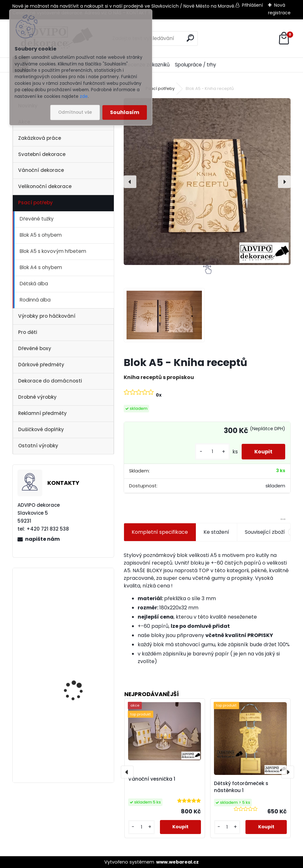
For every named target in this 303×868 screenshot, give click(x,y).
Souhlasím (125, 112)
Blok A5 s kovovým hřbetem (53, 251)
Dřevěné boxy (35, 348)
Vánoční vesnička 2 (76, 652)
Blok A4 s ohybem (41, 267)
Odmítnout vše (75, 112)
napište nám (42, 539)
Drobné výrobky (37, 397)
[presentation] (130, 182)
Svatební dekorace (42, 154)
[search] (190, 38)
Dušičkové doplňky (41, 429)
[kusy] (212, 452)
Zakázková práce (40, 138)
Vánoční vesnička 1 (75, 596)
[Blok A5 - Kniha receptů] (207, 182)
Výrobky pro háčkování (47, 316)
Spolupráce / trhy (196, 65)
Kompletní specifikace (160, 532)
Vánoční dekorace (41, 170)
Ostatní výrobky (38, 446)
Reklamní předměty (42, 413)
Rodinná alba (35, 300)
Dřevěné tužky (37, 219)
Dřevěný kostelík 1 (74, 715)
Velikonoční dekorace (45, 186)
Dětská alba (34, 284)
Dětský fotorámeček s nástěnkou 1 (241, 787)
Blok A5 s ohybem (41, 235)
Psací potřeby (35, 203)
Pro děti (28, 332)
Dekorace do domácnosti (50, 381)
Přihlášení (252, 5)
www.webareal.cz (177, 862)
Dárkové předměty (41, 365)
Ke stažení (216, 532)
